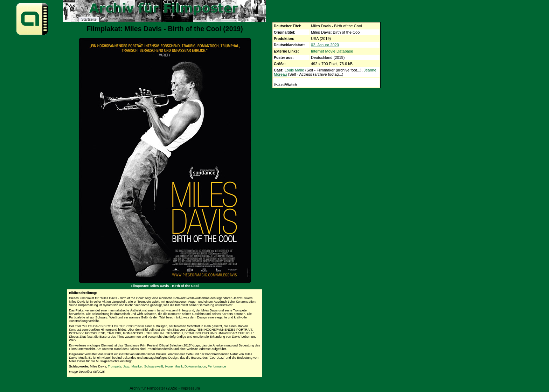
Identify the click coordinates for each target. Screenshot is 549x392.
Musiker (137, 366)
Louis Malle (294, 70)
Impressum (190, 388)
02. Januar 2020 (325, 45)
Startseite (89, 19)
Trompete (115, 366)
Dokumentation (195, 366)
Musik (179, 366)
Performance (217, 366)
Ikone (169, 366)
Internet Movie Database (332, 51)
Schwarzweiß (154, 366)
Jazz (127, 366)
